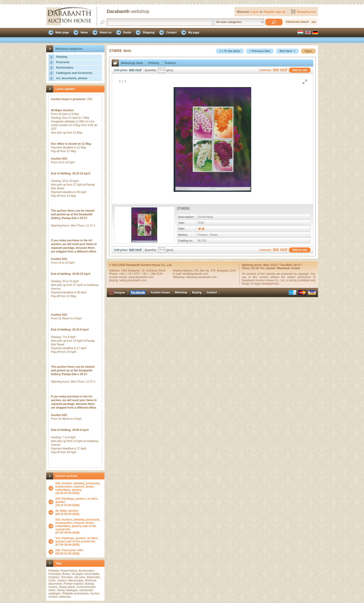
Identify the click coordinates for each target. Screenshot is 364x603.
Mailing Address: (184, 271)
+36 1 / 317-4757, (130, 274)
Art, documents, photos (72, 78)
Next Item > (287, 51)
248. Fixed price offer (69, 550)
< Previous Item (260, 51)
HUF (139, 70)
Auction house (160, 292)
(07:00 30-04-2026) (79, 526)
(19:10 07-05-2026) (79, 502)
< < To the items (230, 51)
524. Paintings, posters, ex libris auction (77, 500)
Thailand (170, 63)
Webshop (181, 292)
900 (132, 70)
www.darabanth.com (141, 277)
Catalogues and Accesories (74, 73)
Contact (212, 292)
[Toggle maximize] (305, 82)
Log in (254, 12)
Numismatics (65, 68)
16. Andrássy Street (154, 271)
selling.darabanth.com (133, 280)
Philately (62, 57)
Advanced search (297, 22)
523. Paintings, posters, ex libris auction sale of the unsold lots (77, 540)
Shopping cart (306, 12)
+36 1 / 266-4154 (152, 274)
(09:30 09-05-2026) (67, 512)
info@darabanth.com (195, 274)
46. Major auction (67, 511)
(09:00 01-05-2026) (69, 552)
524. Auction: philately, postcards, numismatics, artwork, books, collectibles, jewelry (78, 487)
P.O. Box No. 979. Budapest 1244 (215, 271)
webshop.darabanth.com (201, 277)
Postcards (63, 62)
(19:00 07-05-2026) (79, 488)
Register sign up (275, 12)
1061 (124, 271)
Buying (197, 292)
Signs (308, 51)
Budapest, (135, 271)
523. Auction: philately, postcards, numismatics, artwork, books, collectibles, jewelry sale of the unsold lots (78, 524)
